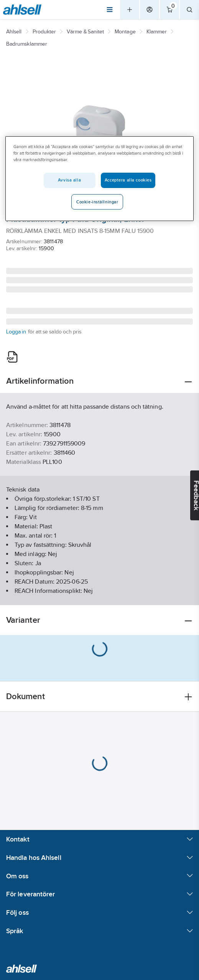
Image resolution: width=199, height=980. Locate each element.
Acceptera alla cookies (128, 180)
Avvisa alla (69, 180)
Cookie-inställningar (97, 202)
